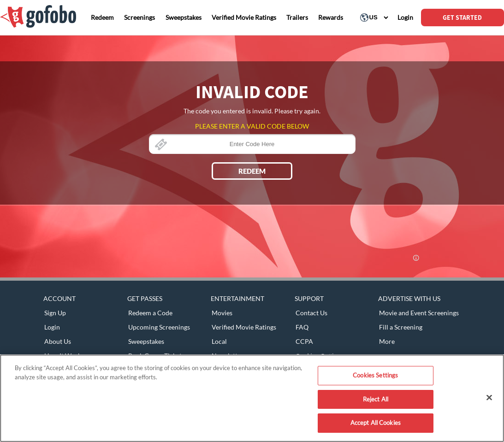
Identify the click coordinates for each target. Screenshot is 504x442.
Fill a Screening (401, 327)
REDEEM (252, 171)
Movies (222, 313)
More (387, 341)
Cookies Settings (375, 375)
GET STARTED (462, 18)
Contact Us (311, 313)
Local (219, 341)
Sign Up (55, 313)
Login (52, 327)
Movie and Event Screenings (419, 313)
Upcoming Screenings (159, 327)
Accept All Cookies (376, 423)
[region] (252, 398)
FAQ (302, 327)
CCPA (304, 341)
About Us (58, 341)
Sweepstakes (146, 341)
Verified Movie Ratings (244, 327)
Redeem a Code (150, 313)
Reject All (376, 399)
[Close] (489, 398)
